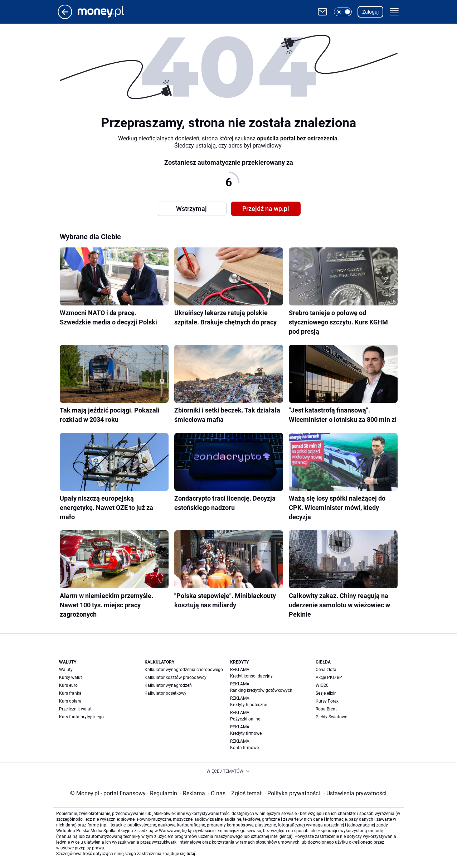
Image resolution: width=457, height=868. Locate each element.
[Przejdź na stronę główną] (65, 17)
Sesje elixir (326, 693)
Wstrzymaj (191, 209)
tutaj (191, 854)
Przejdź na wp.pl (266, 209)
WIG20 (322, 685)
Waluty (66, 670)
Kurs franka (70, 693)
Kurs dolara (70, 701)
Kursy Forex (327, 701)
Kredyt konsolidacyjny (251, 676)
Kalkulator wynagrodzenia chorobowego (184, 670)
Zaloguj (370, 12)
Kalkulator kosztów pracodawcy (176, 677)
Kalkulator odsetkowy (166, 693)
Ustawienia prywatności (355, 793)
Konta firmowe (244, 748)
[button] (343, 12)
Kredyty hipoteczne (249, 705)
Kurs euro (68, 685)
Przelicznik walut (75, 709)
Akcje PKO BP (329, 677)
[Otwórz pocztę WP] (322, 12)
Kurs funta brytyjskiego (81, 717)
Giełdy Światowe (331, 717)
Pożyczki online (245, 719)
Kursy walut (71, 677)
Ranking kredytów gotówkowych (261, 690)
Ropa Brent (326, 709)
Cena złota (326, 670)
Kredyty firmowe (246, 733)
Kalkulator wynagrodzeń (168, 685)
